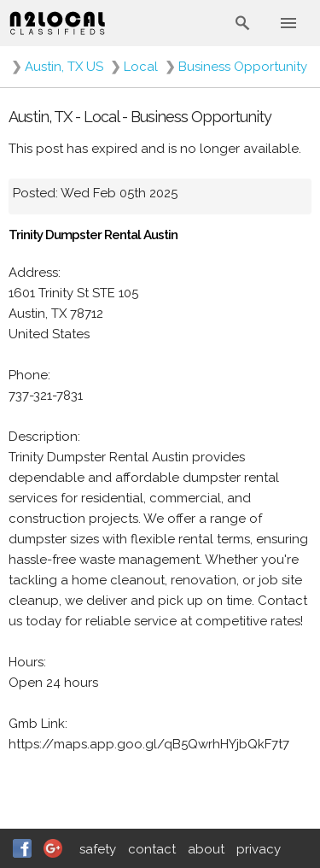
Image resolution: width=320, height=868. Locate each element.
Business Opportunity (243, 67)
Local (141, 67)
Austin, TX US (64, 67)
